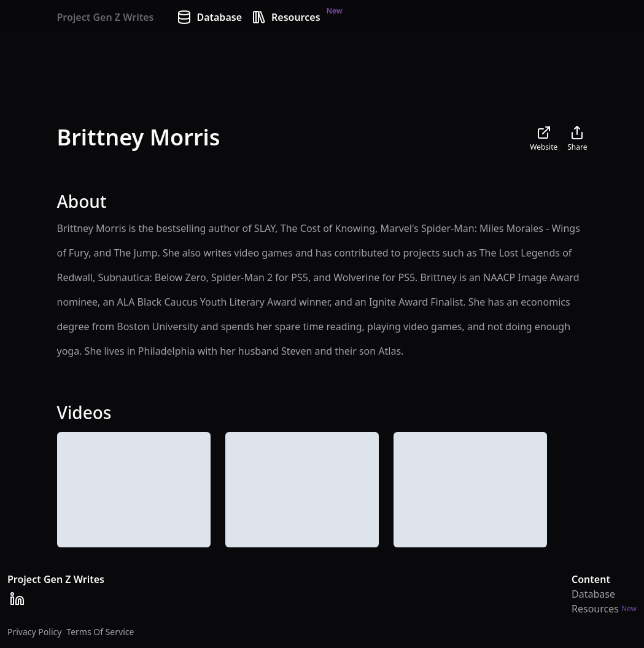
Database (209, 17)
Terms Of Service (100, 632)
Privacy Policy (34, 632)
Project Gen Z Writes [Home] (106, 17)
